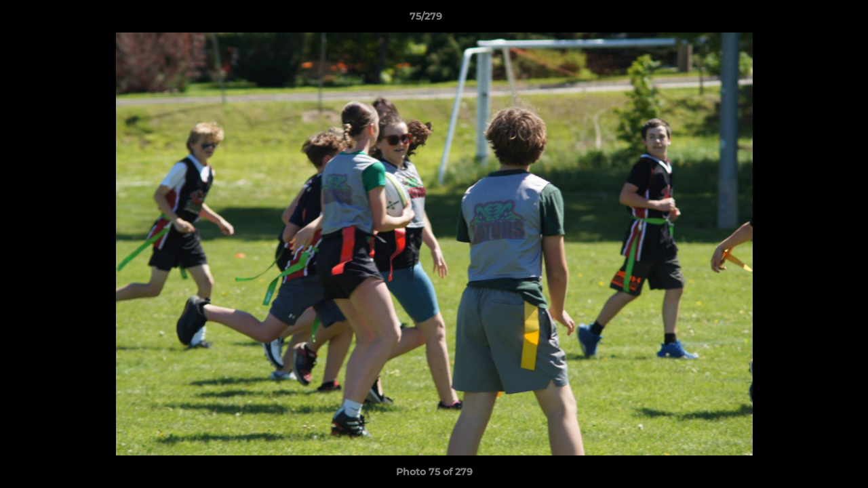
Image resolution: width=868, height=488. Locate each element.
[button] (811, 20)
